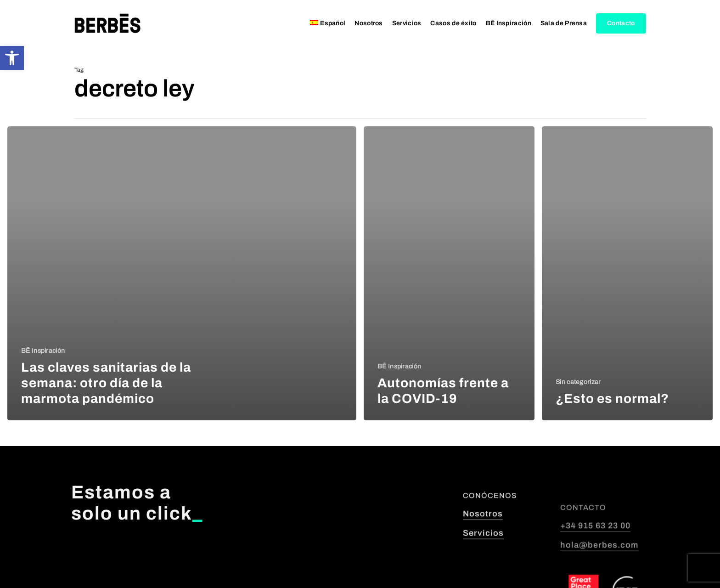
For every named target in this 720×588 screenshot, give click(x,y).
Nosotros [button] (483, 549)
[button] (12, 58)
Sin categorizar (578, 382)
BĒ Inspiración (43, 351)
